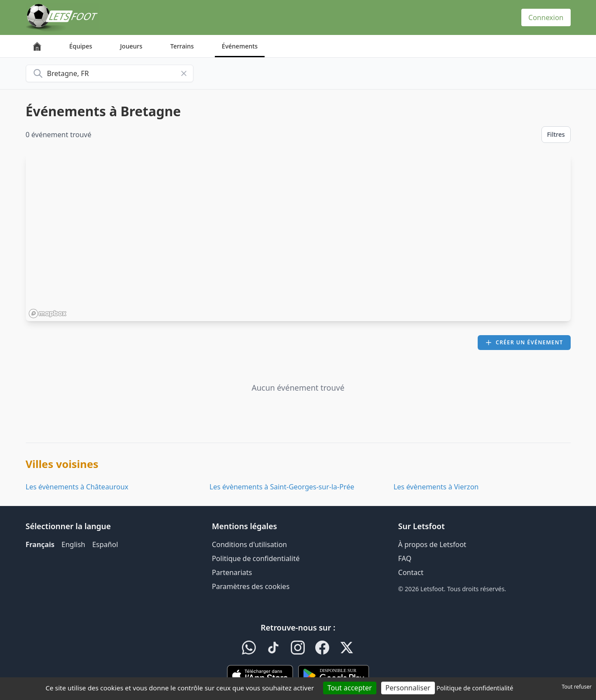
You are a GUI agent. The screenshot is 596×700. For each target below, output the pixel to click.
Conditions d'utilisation (249, 544)
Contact (411, 572)
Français (40, 544)
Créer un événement (524, 342)
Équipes (81, 46)
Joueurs (131, 46)
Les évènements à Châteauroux (77, 487)
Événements (240, 46)
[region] (298, 237)
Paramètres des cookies (251, 586)
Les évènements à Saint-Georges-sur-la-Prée (282, 487)
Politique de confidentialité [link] (475, 688)
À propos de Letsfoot (432, 544)
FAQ (405, 558)
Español (105, 544)
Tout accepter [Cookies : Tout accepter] (350, 688)
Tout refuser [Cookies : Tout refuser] (577, 687)
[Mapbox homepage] (48, 314)
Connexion (546, 17)
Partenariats (232, 572)
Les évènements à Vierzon (436, 487)
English (73, 544)
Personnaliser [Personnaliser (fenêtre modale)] (408, 688)
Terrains (182, 46)
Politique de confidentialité (256, 558)
